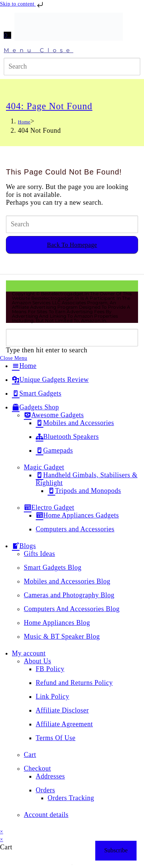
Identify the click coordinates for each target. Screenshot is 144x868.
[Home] (24, 122)
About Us (38, 661)
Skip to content (22, 4)
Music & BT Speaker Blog (62, 636)
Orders (45, 790)
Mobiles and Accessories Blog (67, 581)
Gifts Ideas (39, 554)
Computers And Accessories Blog (72, 609)
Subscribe (116, 850)
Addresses (50, 776)
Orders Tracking (71, 798)
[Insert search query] (72, 67)
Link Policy (52, 696)
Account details (46, 815)
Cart (30, 755)
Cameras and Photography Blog (69, 595)
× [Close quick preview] (1, 832)
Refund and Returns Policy (74, 683)
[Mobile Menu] (72, 50)
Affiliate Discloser (62, 710)
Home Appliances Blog (57, 623)
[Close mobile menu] (14, 358)
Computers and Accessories (75, 529)
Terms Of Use (56, 738)
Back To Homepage (72, 245)
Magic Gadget (44, 467)
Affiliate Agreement (64, 724)
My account (29, 653)
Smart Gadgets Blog (53, 567)
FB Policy (50, 669)
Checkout (37, 768)
